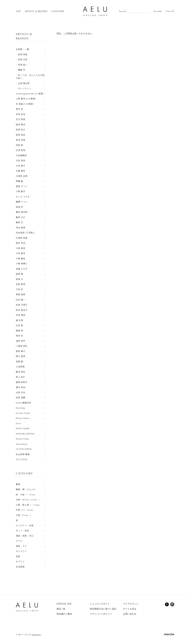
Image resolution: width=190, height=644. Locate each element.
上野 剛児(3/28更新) (26, 99)
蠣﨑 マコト (22, 202)
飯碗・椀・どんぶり (26, 490)
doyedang (20, 408)
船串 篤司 (21, 372)
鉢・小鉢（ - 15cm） (26, 495)
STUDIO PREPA (24, 449)
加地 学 (19, 207)
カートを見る (130, 609)
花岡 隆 (19, 362)
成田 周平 (21, 341)
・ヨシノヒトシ (24, 89)
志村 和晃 (21, 284)
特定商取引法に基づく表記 (103, 609)
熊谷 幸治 (21, 243)
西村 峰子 (21, 351)
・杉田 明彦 (22, 55)
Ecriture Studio (23, 413)
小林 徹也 (21, 259)
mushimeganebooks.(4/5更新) (30, 94)
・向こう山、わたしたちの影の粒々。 (30, 77)
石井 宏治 (21, 114)
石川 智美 (21, 119)
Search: (123, 11)
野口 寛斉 (21, 356)
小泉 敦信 (21, 248)
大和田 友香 (22, 176)
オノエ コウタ (23, 197)
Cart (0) (170, 11)
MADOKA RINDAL (25, 434)
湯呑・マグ (21, 546)
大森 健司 (21, 171)
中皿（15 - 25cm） (25, 510)
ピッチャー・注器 (25, 526)
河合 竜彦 (21, 228)
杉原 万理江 (22, 305)
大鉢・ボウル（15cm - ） (28, 500)
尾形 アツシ (22, 187)
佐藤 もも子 (22, 269)
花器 (18, 557)
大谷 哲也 (21, 161)
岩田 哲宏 (21, 135)
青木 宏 (19, 109)
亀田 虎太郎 (22, 212)
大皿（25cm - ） (24, 515)
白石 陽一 (21, 300)
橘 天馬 (19, 320)
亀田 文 (19, 223)
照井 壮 (19, 336)
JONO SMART (23, 429)
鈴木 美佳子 (22, 310)
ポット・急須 (22, 531)
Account (158, 11)
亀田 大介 (21, 217)
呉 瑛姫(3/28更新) (25, 104)
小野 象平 (21, 192)
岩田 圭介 (21, 130)
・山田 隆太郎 (23, 83)
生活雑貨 (20, 567)
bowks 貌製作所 (24, 403)
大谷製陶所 (21, 156)
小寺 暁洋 (21, 253)
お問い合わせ (130, 614)
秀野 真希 (21, 295)
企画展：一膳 (22, 49)
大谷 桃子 (21, 166)
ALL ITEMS (22, 460)
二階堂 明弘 (22, 346)
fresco (19, 424)
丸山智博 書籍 (23, 454)
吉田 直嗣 (21, 398)
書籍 (18, 484)
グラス (19, 541)
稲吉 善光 (21, 125)
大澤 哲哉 (21, 150)
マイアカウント (131, 604)
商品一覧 (61, 609)
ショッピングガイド (100, 604)
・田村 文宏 (22, 60)
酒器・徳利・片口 (25, 536)
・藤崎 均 (21, 70)
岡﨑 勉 (19, 181)
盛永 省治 (21, 387)
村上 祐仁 (21, 377)
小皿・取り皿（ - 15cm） (28, 505)
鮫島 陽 (19, 274)
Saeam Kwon (22, 444)
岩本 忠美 (21, 140)
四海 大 (19, 279)
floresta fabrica (23, 418)
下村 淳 (19, 290)
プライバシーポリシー (101, 614)
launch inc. (37, 635)
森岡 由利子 (22, 382)
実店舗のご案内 (64, 614)
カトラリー (21, 551)
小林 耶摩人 (22, 264)
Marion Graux (22, 439)
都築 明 (19, 331)
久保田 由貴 (22, 238)
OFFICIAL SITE (64, 604)
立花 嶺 (19, 326)
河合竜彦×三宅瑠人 (25, 233)
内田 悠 (19, 145)
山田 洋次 (21, 393)
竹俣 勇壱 (21, 315)
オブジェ (20, 562)
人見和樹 (20, 367)
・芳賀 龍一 (22, 65)
